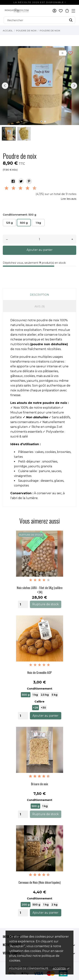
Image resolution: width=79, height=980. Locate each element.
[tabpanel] (39, 86)
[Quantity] (23, 604)
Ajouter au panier (40, 250)
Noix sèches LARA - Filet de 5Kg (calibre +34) (40, 590)
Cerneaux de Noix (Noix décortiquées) (39, 882)
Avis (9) (40, 307)
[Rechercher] (39, 20)
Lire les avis (68, 199)
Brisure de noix (39, 784)
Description (39, 295)
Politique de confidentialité (29, 968)
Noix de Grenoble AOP (39, 673)
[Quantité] (39, 239)
